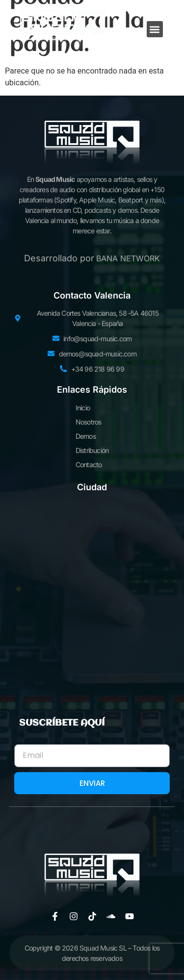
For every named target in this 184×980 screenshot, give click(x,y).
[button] (155, 29)
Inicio (83, 408)
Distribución (92, 450)
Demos (86, 436)
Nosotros (89, 422)
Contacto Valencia (92, 295)
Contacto (89, 465)
